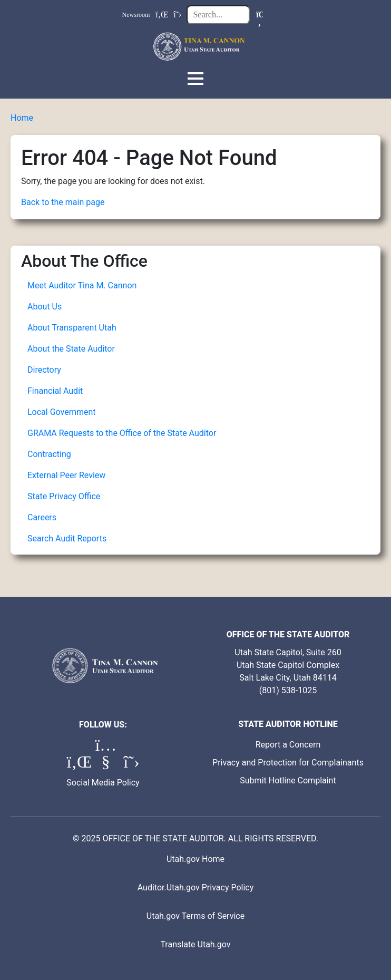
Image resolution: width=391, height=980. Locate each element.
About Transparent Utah (72, 328)
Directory (44, 370)
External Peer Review (66, 475)
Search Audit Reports (67, 538)
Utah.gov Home (195, 859)
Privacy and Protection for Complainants (288, 763)
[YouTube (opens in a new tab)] (106, 765)
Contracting (49, 454)
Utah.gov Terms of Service (195, 916)
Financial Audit (55, 391)
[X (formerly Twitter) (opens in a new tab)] (131, 765)
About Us (45, 307)
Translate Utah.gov (195, 944)
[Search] (259, 15)
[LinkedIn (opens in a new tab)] (78, 765)
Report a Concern (288, 745)
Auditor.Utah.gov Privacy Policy (196, 887)
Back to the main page (63, 202)
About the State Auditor (71, 349)
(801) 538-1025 (288, 690)
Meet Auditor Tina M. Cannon (82, 285)
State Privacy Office (64, 496)
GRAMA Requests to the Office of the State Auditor (122, 433)
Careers (42, 517)
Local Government (62, 412)
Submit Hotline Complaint (288, 780)
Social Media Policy (103, 783)
